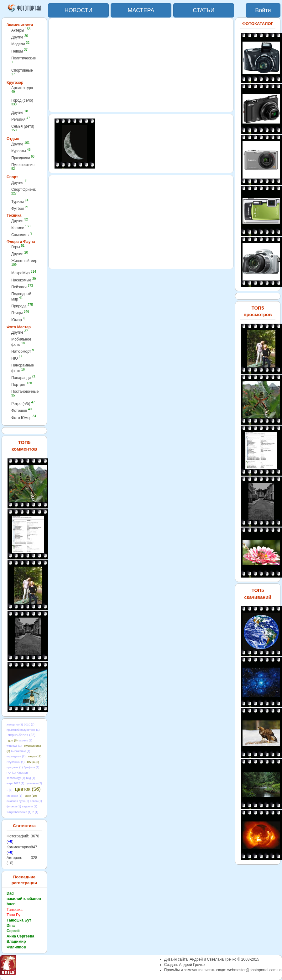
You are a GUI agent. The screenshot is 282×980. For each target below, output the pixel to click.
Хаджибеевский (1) (19, 812)
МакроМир (24, 273)
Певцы (19, 51)
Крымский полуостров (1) (23, 730)
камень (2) (25, 740)
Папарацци (23, 378)
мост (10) (31, 796)
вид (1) (31, 778)
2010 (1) (29, 725)
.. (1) (10, 790)
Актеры (21, 30)
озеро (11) (34, 756)
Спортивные (22, 72)
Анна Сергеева (20, 936)
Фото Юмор (24, 418)
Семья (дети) (23, 128)
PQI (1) (11, 773)
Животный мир (24, 263)
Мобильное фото (21, 342)
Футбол (20, 208)
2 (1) (35, 812)
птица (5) (33, 762)
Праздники (23, 158)
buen (11, 904)
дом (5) (13, 740)
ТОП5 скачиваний (258, 594)
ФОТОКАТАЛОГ (258, 24)
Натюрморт (23, 351)
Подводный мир (21, 297)
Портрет (22, 384)
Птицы (20, 313)
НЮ (17, 358)
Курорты (21, 151)
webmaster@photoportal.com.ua (254, 970)
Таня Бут (14, 915)
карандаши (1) (16, 756)
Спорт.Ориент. (24, 191)
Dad (10, 893)
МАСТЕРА (141, 10)
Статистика (24, 826)
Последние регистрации (24, 880)
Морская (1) (14, 796)
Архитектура (22, 90)
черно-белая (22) (22, 735)
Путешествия (23, 167)
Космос (21, 228)
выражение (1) (21, 751)
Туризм (20, 202)
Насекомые (23, 280)
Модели (20, 44)
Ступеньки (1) (16, 762)
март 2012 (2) (15, 783)
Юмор (18, 320)
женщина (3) (15, 725)
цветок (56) (28, 789)
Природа (22, 306)
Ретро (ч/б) (23, 404)
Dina (11, 926)
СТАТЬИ (204, 10)
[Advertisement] (141, 65)
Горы (18, 247)
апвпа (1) (36, 801)
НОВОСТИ (78, 10)
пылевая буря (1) (18, 801)
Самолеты (22, 235)
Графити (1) (31, 767)
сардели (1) (29, 806)
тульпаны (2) (34, 783)
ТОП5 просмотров (258, 311)
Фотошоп (21, 410)
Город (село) (22, 102)
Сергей (13, 931)
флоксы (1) (14, 806)
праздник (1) (15, 767)
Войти (263, 10)
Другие (20, 37)
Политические (24, 60)
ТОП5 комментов (24, 446)
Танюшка (15, 910)
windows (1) (14, 746)
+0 (10, 841)
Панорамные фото (23, 368)
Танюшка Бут (19, 920)
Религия (21, 119)
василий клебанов (24, 899)
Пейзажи (22, 287)
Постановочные (25, 393)
